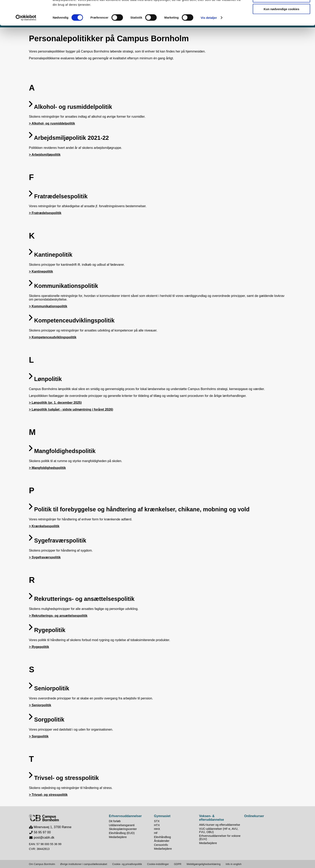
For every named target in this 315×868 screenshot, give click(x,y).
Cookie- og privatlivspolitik (127, 864)
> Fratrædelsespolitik (45, 213)
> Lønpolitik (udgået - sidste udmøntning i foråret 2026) (71, 409)
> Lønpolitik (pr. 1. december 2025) (55, 403)
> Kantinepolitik (41, 271)
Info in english (234, 864)
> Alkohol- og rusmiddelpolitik (52, 123)
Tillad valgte (281, 22)
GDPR (178, 864)
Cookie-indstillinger (158, 864)
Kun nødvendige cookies (281, 33)
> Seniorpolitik (40, 705)
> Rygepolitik (39, 647)
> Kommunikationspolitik (48, 306)
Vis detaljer (209, 42)
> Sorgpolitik (39, 736)
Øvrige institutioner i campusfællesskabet (84, 864)
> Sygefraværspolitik (45, 557)
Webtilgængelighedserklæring (203, 864)
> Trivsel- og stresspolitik (48, 795)
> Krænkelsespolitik (44, 526)
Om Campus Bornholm (42, 864)
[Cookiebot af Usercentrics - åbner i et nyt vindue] (26, 42)
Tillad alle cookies (281, 10)
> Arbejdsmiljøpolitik (45, 155)
